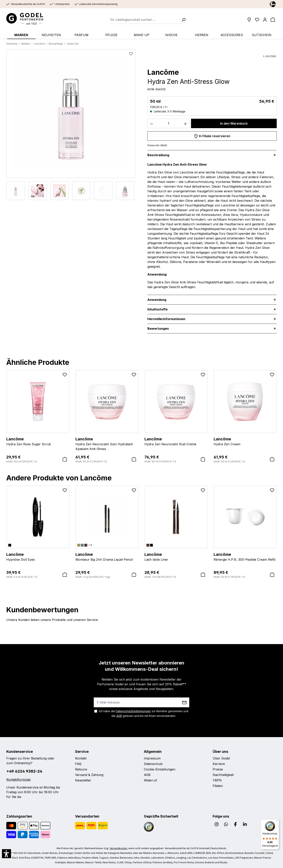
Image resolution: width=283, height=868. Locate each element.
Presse (218, 769)
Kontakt (81, 758)
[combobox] (145, 20)
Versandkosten (118, 848)
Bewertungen (158, 329)
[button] (6, 854)
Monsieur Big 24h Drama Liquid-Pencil (107, 557)
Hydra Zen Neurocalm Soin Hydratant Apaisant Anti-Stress (107, 444)
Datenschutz (153, 764)
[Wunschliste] (257, 20)
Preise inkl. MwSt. (158, 145)
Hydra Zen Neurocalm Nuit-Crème (176, 441)
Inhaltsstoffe (158, 309)
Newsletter (83, 780)
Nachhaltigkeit (223, 775)
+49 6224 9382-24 (24, 771)
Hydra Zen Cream (245, 441)
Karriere (219, 764)
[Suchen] (182, 20)
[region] (71, 125)
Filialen (218, 786)
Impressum (152, 758)
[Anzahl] (169, 123)
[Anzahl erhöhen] (186, 123)
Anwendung (157, 300)
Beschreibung (158, 155)
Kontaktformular (19, 779)
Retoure (81, 769)
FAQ (78, 764)
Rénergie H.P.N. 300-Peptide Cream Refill (245, 557)
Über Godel (221, 758)
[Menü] (277, 821)
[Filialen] (249, 20)
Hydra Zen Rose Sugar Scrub (38, 441)
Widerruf (150, 780)
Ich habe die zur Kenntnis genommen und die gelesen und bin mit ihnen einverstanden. (144, 713)
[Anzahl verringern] (152, 123)
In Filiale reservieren (212, 135)
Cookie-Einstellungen (160, 769)
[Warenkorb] (273, 20)
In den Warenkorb (234, 123)
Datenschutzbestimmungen (133, 711)
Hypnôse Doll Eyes (38, 557)
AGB (119, 716)
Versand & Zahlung (89, 775)
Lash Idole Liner (176, 557)
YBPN (217, 780)
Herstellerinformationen (166, 319)
